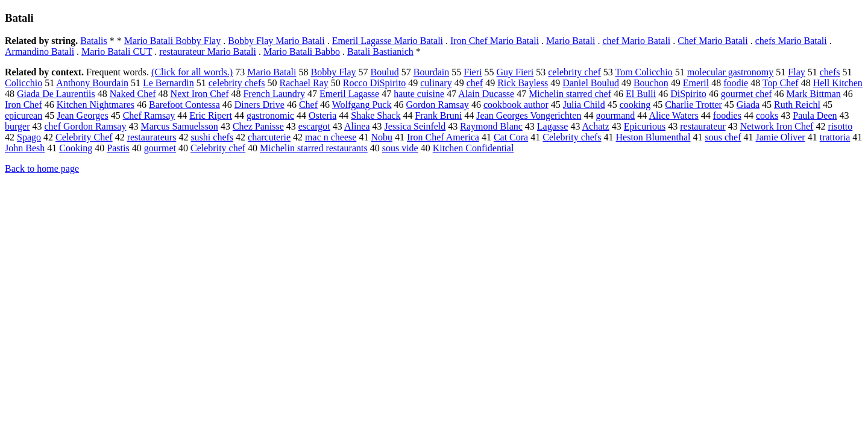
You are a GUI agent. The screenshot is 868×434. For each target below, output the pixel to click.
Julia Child (584, 105)
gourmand (615, 115)
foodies (727, 115)
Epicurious (645, 126)
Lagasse (553, 126)
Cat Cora (511, 137)
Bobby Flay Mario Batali (276, 41)
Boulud (385, 72)
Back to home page (42, 168)
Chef (308, 105)
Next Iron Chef (200, 94)
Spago (29, 137)
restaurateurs (152, 137)
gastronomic (270, 115)
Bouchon (651, 83)
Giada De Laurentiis (56, 94)
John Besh (25, 148)
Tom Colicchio (643, 72)
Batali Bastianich (380, 52)
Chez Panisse (258, 126)
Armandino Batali (39, 52)
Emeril (696, 83)
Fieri (473, 72)
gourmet (160, 148)
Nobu (382, 137)
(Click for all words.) (192, 72)
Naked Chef (133, 94)
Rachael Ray (303, 83)
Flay (796, 72)
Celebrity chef (218, 148)
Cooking (76, 148)
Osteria (322, 115)
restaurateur (703, 126)
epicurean (24, 115)
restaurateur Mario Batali (208, 52)
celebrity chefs (237, 83)
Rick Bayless (523, 83)
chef (475, 83)
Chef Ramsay (149, 115)
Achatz (596, 126)
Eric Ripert (211, 115)
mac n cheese (331, 137)
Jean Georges (82, 115)
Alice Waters (673, 115)
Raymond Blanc (491, 126)
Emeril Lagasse (349, 94)
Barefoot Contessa (184, 105)
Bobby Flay (333, 72)
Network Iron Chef (777, 126)
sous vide (400, 148)
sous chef (723, 137)
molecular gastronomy (731, 72)
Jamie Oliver (780, 137)
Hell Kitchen (838, 83)
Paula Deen (815, 115)
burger (17, 126)
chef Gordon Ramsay (85, 126)
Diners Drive (259, 105)
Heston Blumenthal (653, 137)
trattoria (835, 137)
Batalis (93, 41)
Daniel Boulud (591, 83)
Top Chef (781, 83)
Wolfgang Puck (362, 105)
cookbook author (516, 105)
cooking (635, 105)
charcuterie (269, 137)
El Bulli (641, 94)
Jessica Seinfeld (415, 126)
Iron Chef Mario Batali (495, 41)
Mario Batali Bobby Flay (172, 41)
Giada (748, 105)
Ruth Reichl (797, 105)
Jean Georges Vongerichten (529, 115)
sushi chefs (212, 137)
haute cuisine (419, 94)
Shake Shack (376, 115)
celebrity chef (574, 72)
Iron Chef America (443, 137)
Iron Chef (24, 105)
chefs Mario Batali (791, 41)
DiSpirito (688, 94)
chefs (830, 72)
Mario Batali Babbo (302, 52)
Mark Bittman (814, 94)
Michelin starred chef (570, 94)
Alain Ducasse (486, 94)
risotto (840, 126)
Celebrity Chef (84, 137)
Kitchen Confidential (473, 148)
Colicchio (24, 83)
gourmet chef (747, 94)
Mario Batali (571, 41)
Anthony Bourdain (92, 83)
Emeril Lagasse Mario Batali (388, 41)
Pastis (118, 148)
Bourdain (432, 72)
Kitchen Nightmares (96, 105)
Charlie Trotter (693, 105)
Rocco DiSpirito (374, 83)
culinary (436, 83)
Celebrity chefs (572, 137)
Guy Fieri (515, 72)
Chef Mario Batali (712, 41)
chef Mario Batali (636, 41)
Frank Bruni (438, 115)
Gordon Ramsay (437, 105)
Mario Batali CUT (117, 52)
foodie (736, 83)
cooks (767, 115)
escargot (314, 126)
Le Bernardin (168, 83)
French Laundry (274, 94)
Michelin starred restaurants (314, 148)
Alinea (357, 126)
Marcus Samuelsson (179, 126)
